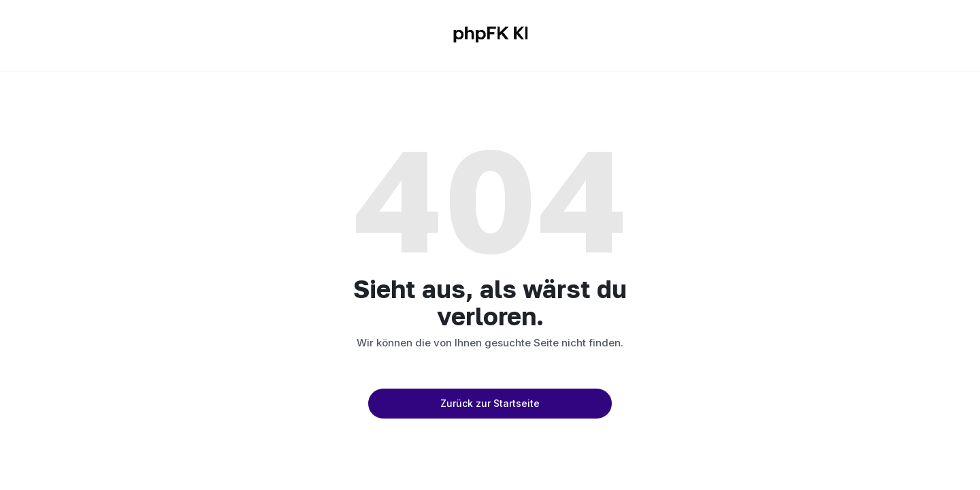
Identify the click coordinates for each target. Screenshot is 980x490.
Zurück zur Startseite (490, 403)
